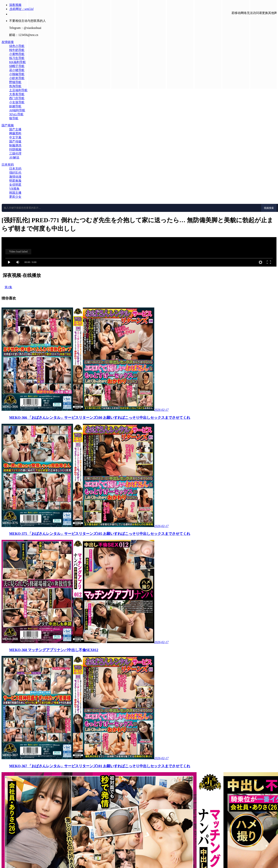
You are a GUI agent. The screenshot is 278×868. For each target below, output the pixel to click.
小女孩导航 (17, 102)
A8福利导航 (17, 110)
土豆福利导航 (18, 90)
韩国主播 (15, 193)
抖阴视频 (15, 149)
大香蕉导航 (17, 94)
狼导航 (14, 118)
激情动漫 (15, 177)
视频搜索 (269, 208)
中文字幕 (15, 137)
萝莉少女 (15, 197)
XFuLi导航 (16, 114)
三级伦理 (15, 153)
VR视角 (14, 189)
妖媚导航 (15, 106)
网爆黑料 (15, 133)
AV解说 (14, 157)
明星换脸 (15, 181)
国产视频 (8, 125)
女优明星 (15, 185)
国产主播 (15, 129)
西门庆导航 (17, 98)
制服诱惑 (15, 145)
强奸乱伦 (15, 173)
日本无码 (15, 169)
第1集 (8, 287)
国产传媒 (15, 141)
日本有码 (8, 165)
